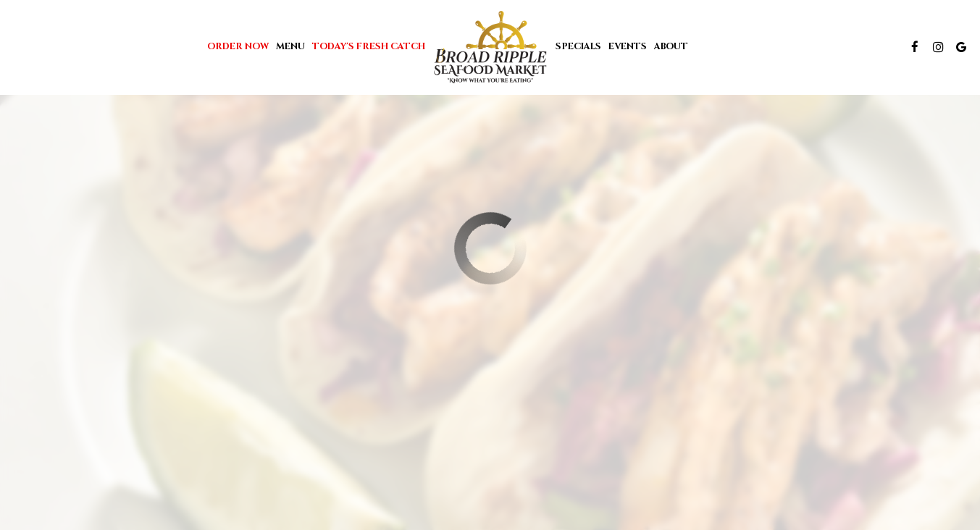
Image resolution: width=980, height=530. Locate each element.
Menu (290, 47)
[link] (490, 47)
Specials (578, 47)
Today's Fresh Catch (369, 47)
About (671, 47)
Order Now (238, 47)
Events (628, 47)
